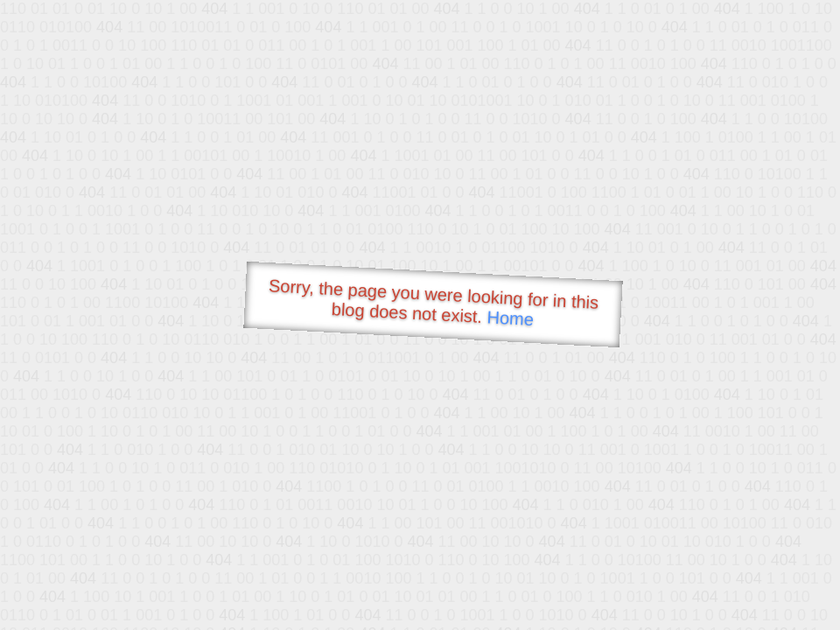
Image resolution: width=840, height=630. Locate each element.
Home (510, 318)
